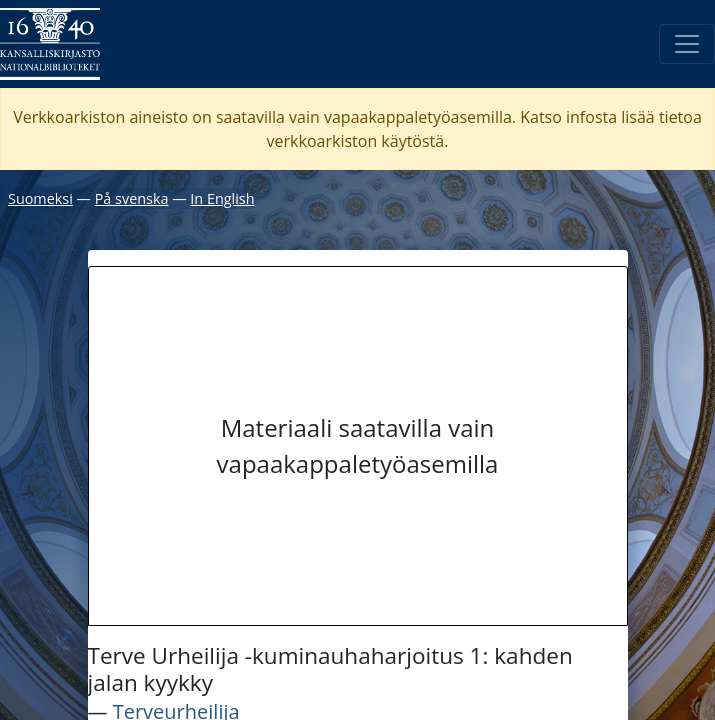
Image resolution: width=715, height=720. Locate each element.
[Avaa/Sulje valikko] (687, 44)
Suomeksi (40, 198)
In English (222, 198)
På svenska (132, 198)
